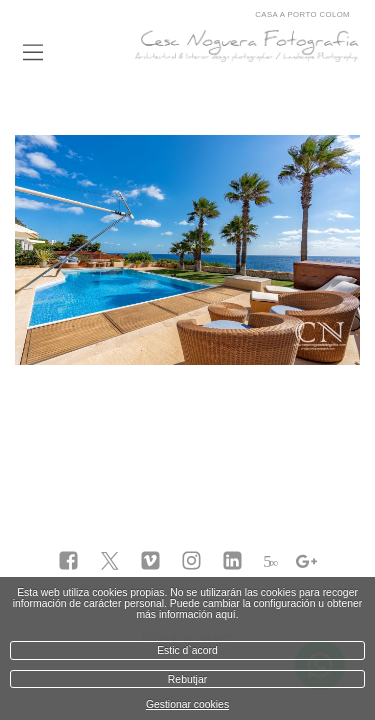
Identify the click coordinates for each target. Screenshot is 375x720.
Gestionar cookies (187, 704)
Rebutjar (187, 679)
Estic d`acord (187, 650)
